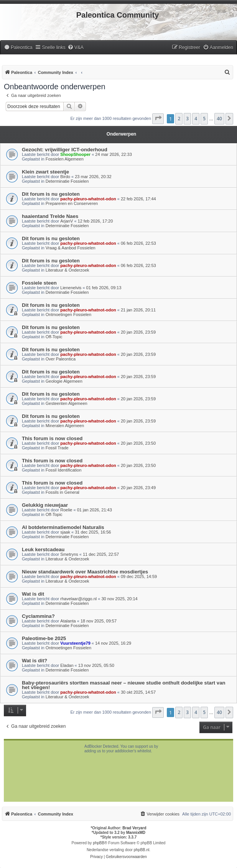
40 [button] (219, 119)
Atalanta (68, 621)
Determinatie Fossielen (67, 181)
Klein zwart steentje (45, 172)
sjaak (65, 532)
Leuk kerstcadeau (43, 549)
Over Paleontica (61, 359)
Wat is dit (33, 594)
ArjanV (67, 221)
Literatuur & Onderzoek (67, 270)
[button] (158, 119)
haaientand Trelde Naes (50, 216)
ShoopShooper (75, 154)
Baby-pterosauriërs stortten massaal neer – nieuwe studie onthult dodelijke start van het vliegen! (124, 685)
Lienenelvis (71, 288)
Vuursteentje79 (75, 643)
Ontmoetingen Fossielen (68, 314)
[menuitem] (18, 48)
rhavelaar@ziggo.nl (78, 599)
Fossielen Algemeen (65, 159)
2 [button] (179, 119)
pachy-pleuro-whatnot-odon (88, 199)
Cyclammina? (38, 616)
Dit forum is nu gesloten (51, 194)
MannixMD (136, 833)
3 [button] (187, 119)
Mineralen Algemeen (65, 426)
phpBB (99, 843)
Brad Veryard (134, 828)
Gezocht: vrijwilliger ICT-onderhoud (65, 150)
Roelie (66, 510)
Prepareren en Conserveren (72, 203)
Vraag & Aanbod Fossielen (71, 248)
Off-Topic (54, 337)
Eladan (67, 665)
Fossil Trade (57, 448)
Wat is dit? (35, 661)
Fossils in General (63, 492)
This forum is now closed (52, 438)
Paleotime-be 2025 (44, 638)
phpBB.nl (142, 850)
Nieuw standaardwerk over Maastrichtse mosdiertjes (85, 572)
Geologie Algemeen (64, 381)
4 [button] (196, 119)
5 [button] (204, 119)
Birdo (65, 177)
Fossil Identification (64, 470)
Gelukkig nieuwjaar (45, 505)
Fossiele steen (39, 283)
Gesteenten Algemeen (67, 403)
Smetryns (69, 554)
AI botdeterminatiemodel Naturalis (63, 527)
